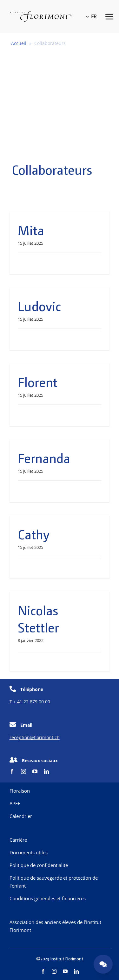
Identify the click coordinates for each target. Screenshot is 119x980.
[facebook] (12, 771)
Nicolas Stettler (38, 619)
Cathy (34, 534)
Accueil (19, 43)
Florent (38, 382)
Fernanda (44, 458)
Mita (31, 230)
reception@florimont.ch (35, 737)
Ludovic (39, 306)
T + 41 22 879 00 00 (30, 702)
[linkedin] (46, 771)
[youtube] (35, 771)
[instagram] (23, 771)
